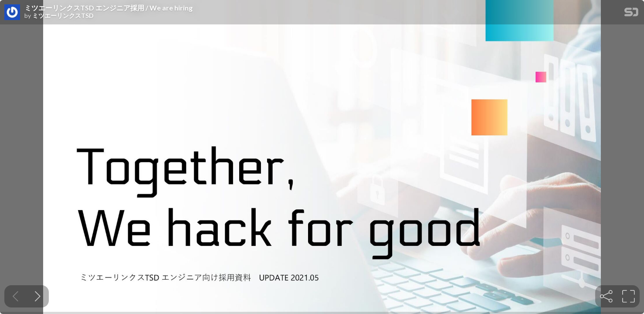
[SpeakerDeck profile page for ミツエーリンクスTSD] (12, 13)
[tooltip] (606, 296)
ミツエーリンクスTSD (63, 16)
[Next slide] (38, 296)
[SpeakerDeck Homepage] (631, 14)
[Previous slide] (15, 296)
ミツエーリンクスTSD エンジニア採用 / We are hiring (108, 8)
